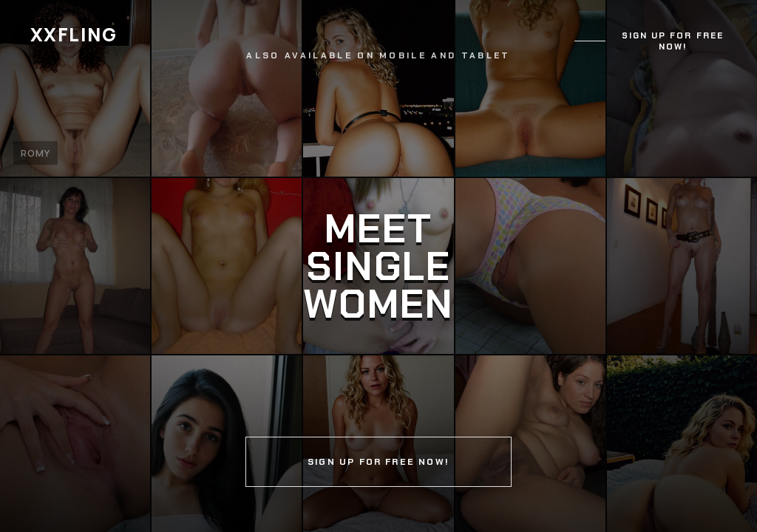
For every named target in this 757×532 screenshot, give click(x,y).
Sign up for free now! (673, 41)
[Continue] (378, 266)
